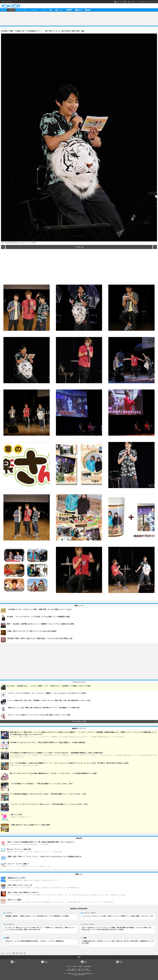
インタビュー (34, 10)
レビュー (44, 10)
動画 (51, 10)
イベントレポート (22, 10)
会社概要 (80, 966)
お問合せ (69, 966)
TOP (79, 957)
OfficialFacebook (46, 962)
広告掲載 (74, 966)
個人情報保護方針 (87, 966)
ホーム (3, 10)
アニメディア (69, 10)
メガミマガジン (79, 10)
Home (15, 962)
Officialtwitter (85, 962)
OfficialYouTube (121, 962)
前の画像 (3, 247)
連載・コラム (59, 10)
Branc (88, 10)
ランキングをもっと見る (79, 722)
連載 (85, 938)
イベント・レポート (90, 913)
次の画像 (155, 247)
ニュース (11, 10)
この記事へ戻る (79, 247)
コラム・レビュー (89, 924)
